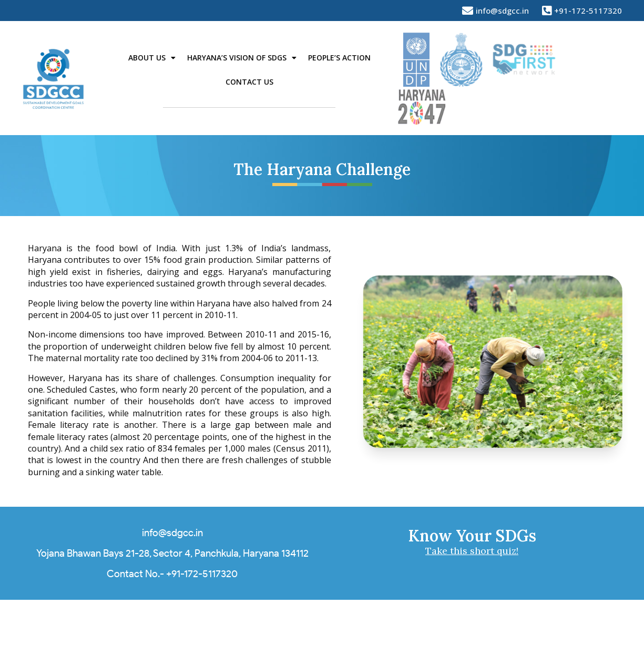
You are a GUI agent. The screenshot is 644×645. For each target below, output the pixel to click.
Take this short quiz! (472, 551)
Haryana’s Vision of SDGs (242, 58)
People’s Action (339, 58)
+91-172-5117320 (202, 574)
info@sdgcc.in (172, 533)
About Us (152, 58)
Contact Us (249, 82)
